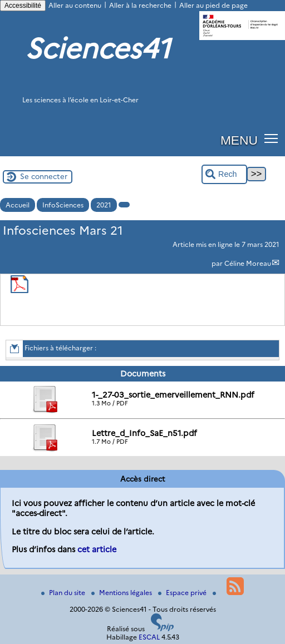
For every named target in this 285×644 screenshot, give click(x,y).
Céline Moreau (248, 263)
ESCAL (149, 637)
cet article (97, 549)
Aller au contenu (75, 5)
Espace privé (183, 593)
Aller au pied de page (213, 5)
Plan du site (64, 593)
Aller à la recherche (140, 5)
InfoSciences (63, 205)
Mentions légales (122, 593)
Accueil (18, 205)
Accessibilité (23, 6)
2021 (104, 205)
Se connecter (44, 176)
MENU (239, 140)
